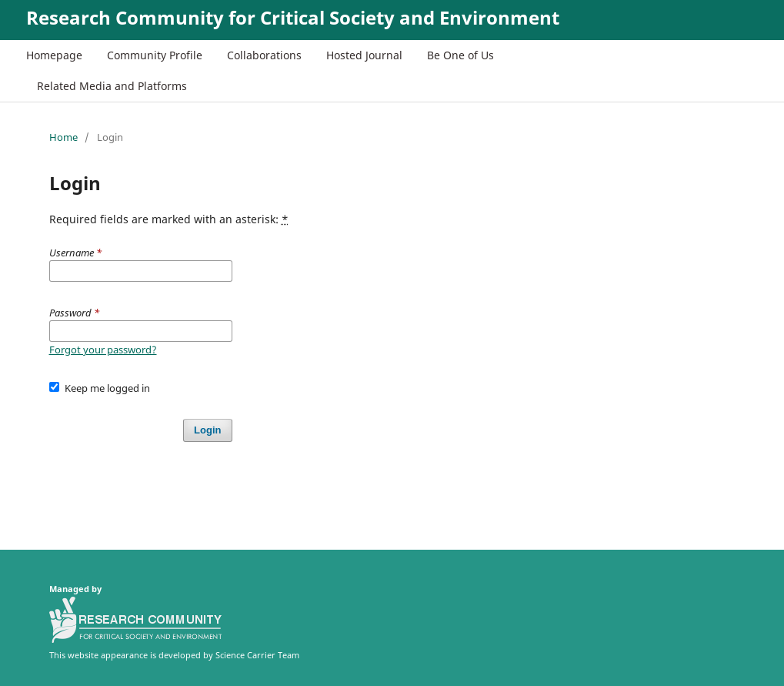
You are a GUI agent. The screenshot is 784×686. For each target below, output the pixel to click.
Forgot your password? (103, 350)
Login (207, 430)
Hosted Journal (364, 55)
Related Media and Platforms (112, 86)
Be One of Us (460, 55)
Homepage (54, 55)
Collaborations (264, 55)
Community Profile (155, 55)
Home (63, 137)
